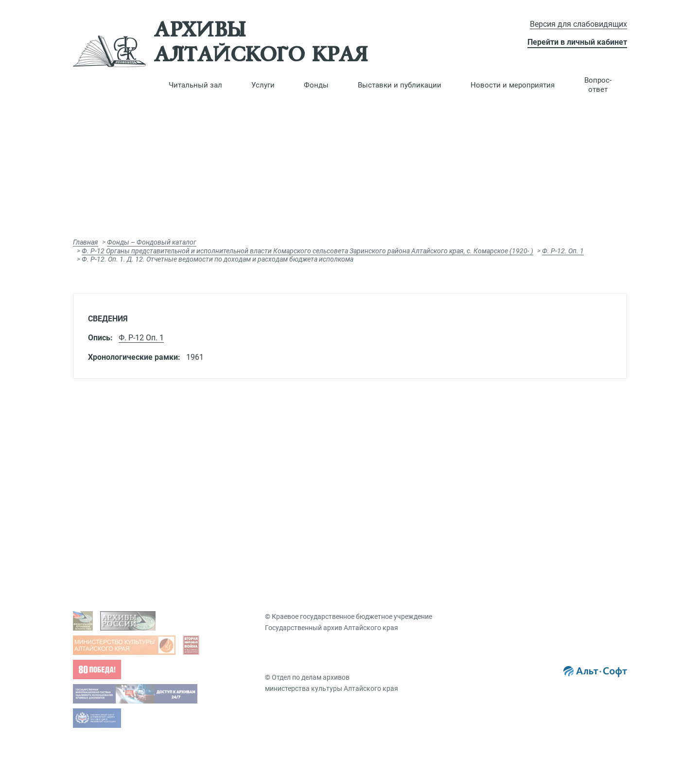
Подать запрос (252, 485)
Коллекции (523, 485)
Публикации (525, 470)
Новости (519, 525)
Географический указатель (410, 495)
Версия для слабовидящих (578, 24)
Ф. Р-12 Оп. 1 (141, 338)
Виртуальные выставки (543, 440)
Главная (86, 242)
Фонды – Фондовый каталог (152, 242)
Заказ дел (244, 500)
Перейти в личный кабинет (577, 42)
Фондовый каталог (398, 440)
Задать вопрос (114, 440)
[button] (195, 85)
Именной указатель (398, 511)
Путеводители (389, 480)
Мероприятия (527, 540)
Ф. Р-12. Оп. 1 (563, 251)
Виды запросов (253, 440)
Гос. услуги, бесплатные (267, 455)
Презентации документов (546, 455)
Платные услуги (254, 470)
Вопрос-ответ (598, 85)
